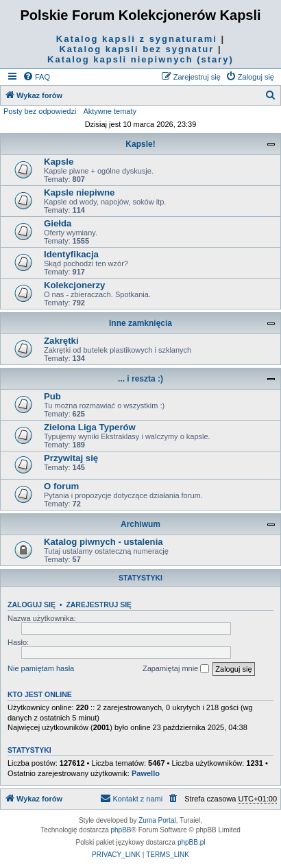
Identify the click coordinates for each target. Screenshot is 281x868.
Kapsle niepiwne (79, 192)
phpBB (121, 830)
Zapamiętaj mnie (176, 669)
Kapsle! (140, 144)
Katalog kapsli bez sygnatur (136, 49)
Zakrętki (61, 341)
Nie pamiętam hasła (41, 668)
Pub (52, 396)
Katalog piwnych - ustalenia (103, 542)
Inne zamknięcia (140, 323)
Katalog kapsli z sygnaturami (137, 39)
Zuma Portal (157, 820)
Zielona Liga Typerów (90, 427)
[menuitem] (36, 77)
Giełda (58, 223)
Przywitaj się (71, 458)
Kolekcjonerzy (74, 285)
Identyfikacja (71, 254)
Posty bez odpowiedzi (40, 111)
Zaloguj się (32, 605)
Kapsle (59, 162)
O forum (61, 486)
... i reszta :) (140, 379)
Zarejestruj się (99, 605)
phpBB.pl (192, 842)
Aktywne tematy (110, 111)
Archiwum (140, 524)
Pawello (146, 773)
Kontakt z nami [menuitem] (131, 798)
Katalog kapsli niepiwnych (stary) (140, 59)
